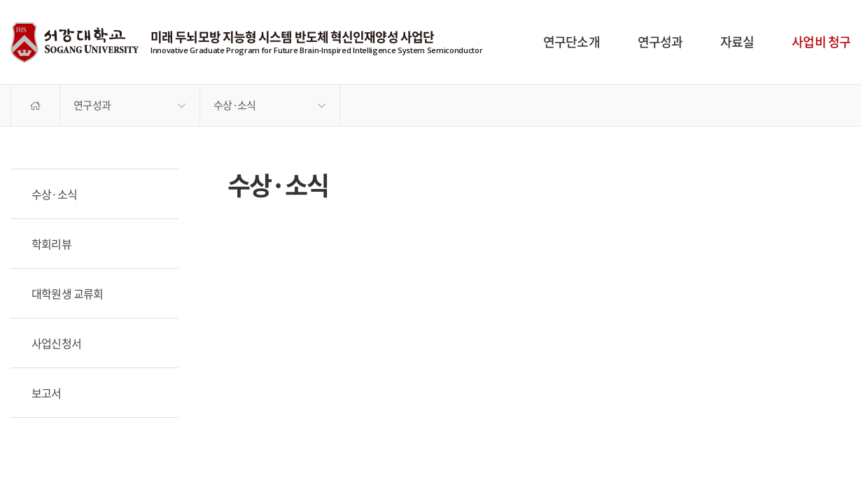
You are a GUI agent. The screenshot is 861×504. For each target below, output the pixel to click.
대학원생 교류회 (68, 293)
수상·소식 (234, 105)
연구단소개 (572, 42)
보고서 (47, 393)
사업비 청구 (821, 42)
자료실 (737, 42)
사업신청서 (56, 343)
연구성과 (660, 42)
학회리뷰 (51, 244)
